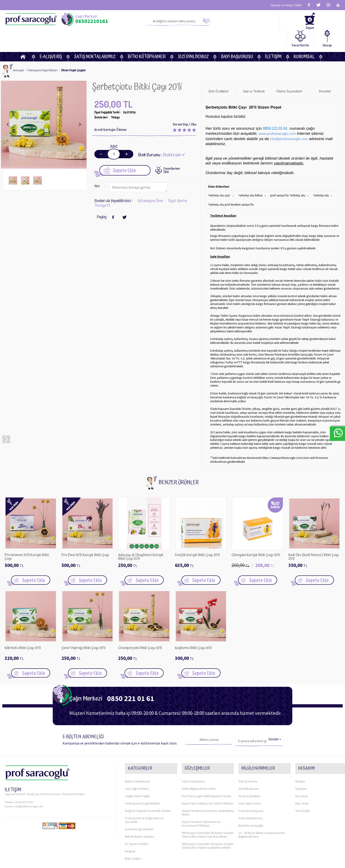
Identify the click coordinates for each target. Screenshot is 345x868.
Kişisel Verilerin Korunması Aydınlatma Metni (208, 784)
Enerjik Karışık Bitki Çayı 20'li (197, 536)
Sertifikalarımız (249, 760)
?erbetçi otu (316, 177)
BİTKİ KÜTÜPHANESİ (147, 39)
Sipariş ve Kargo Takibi (286, 5)
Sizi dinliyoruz (193, 39)
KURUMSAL (304, 39)
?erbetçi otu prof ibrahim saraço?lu (230, 185)
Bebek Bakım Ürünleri (140, 808)
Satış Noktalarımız (95, 39)
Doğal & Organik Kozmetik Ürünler (148, 782)
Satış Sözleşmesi (193, 752)
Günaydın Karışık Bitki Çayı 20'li (256, 536)
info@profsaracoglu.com (29, 783)
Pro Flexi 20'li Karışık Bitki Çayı (85, 536)
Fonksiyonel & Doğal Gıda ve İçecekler (144, 791)
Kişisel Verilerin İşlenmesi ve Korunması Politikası (201, 795)
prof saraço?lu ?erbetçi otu (284, 177)
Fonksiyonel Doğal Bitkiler (143, 774)
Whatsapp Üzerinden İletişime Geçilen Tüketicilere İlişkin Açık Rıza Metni (208, 806)
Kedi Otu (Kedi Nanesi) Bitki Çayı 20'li (314, 537)
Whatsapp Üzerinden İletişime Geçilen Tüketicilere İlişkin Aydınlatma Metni (208, 817)
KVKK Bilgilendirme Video (199, 760)
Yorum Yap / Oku (185, 107)
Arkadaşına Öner (151, 183)
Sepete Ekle (120, 152)
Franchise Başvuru (251, 782)
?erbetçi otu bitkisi (248, 177)
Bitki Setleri (133, 830)
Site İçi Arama (248, 752)
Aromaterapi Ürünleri (139, 800)
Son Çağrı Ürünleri (137, 760)
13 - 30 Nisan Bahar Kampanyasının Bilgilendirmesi (262, 806)
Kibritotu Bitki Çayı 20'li (23, 629)
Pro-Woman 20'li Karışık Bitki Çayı (27, 537)
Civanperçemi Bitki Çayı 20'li (140, 629)
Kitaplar (130, 822)
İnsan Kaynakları (249, 767)
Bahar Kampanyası (138, 752)
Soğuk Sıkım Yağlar (138, 767)
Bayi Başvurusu (237, 39)
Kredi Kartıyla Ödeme (110, 112)
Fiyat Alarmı (178, 183)
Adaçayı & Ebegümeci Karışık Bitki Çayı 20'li (141, 537)
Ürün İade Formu (250, 774)
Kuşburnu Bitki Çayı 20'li (193, 629)
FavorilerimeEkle (172, 152)
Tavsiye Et (102, 187)
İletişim (273, 39)
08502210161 (92, 21)
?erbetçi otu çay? (219, 177)
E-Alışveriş (51, 39)
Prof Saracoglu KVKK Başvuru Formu (206, 767)
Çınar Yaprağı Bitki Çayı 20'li (83, 629)
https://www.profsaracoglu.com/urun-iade (289, 438)
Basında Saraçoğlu (251, 796)
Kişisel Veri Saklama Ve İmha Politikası (208, 774)
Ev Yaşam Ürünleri (137, 815)
